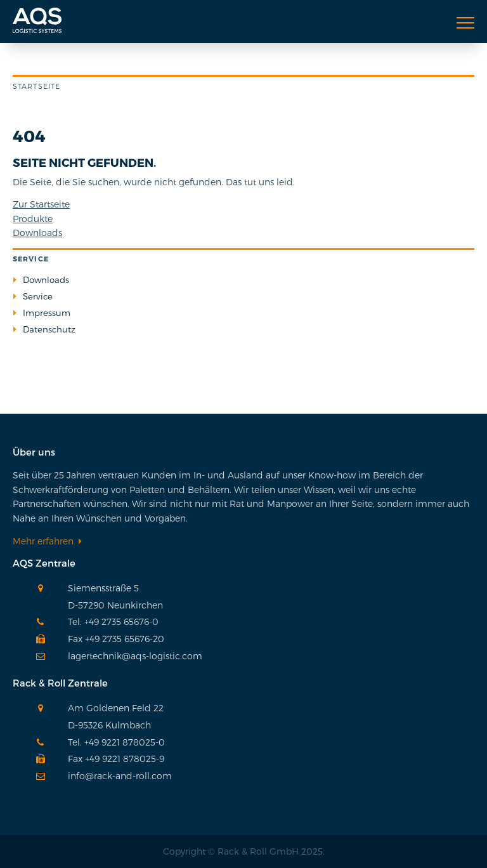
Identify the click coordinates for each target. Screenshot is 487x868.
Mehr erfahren (43, 541)
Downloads (37, 233)
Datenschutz (49, 329)
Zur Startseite (41, 204)
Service (38, 296)
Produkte (33, 219)
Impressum (47, 313)
